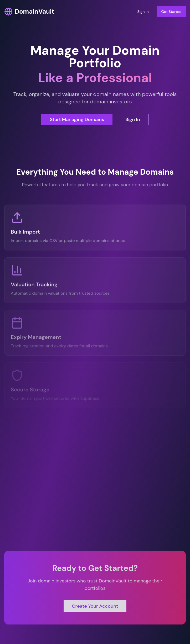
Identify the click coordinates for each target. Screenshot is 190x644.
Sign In (143, 12)
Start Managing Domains (77, 119)
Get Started (171, 12)
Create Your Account (95, 607)
